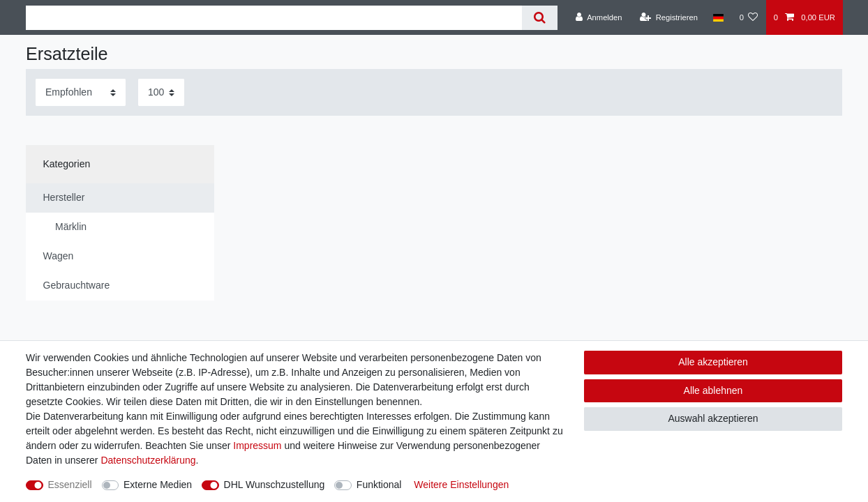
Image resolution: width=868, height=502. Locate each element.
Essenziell (70, 485)
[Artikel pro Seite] (161, 92)
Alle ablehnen (713, 390)
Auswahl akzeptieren (713, 418)
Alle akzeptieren (713, 362)
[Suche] (540, 18)
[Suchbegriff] (274, 18)
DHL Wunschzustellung (275, 485)
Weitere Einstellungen (461, 485)
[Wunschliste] (748, 17)
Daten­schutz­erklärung (148, 460)
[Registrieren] (669, 17)
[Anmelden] (599, 17)
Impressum (257, 446)
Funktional (379, 485)
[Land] (718, 17)
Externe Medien (158, 485)
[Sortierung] (81, 92)
